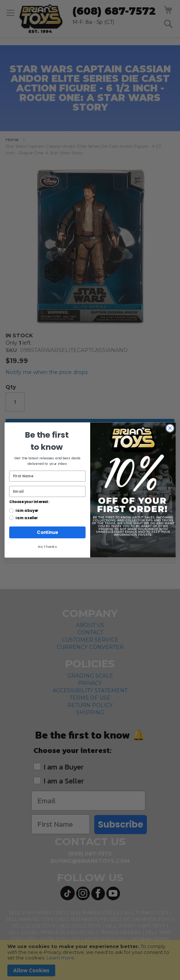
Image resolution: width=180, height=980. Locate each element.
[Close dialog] (170, 428)
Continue (47, 533)
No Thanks (47, 547)
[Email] (47, 491)
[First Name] (47, 476)
